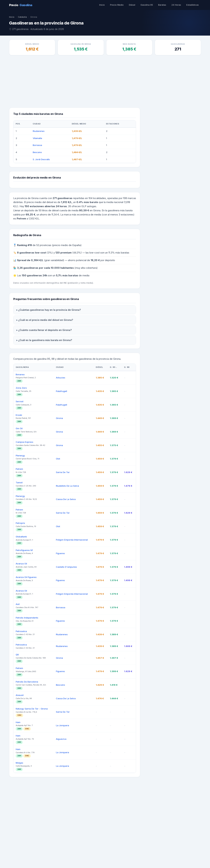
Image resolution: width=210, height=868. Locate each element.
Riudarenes (39, 132)
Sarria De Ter (63, 563)
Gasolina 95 (148, 5)
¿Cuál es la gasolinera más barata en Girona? (43, 431)
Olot (58, 549)
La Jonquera (62, 816)
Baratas (163, 5)
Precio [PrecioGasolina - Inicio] (21, 5)
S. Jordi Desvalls (41, 160)
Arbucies (60, 468)
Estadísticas (193, 5)
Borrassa (37, 146)
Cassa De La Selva (65, 590)
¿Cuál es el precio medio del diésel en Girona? (44, 410)
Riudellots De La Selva (67, 576)
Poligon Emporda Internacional (72, 631)
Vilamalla (37, 139)
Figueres (60, 644)
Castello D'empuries (66, 658)
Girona (59, 509)
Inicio (103, 5)
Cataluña (22, 17)
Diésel (133, 5)
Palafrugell (62, 482)
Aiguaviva (61, 830)
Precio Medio (118, 5)
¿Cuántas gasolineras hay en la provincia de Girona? (47, 400)
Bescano (37, 153)
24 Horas (177, 5)
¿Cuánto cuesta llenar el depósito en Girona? (43, 421)
